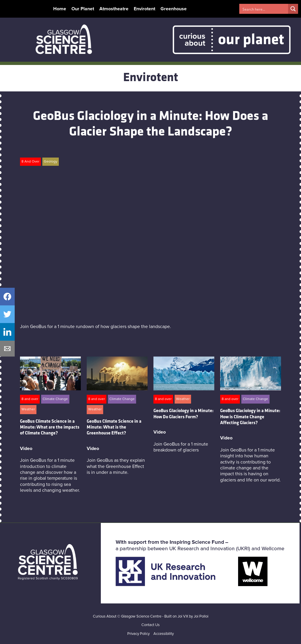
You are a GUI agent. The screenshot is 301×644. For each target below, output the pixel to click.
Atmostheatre (114, 9)
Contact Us (150, 625)
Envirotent (144, 9)
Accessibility (164, 634)
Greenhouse (174, 9)
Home (60, 9)
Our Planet (83, 9)
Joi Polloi (201, 617)
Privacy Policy (138, 634)
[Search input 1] (264, 9)
